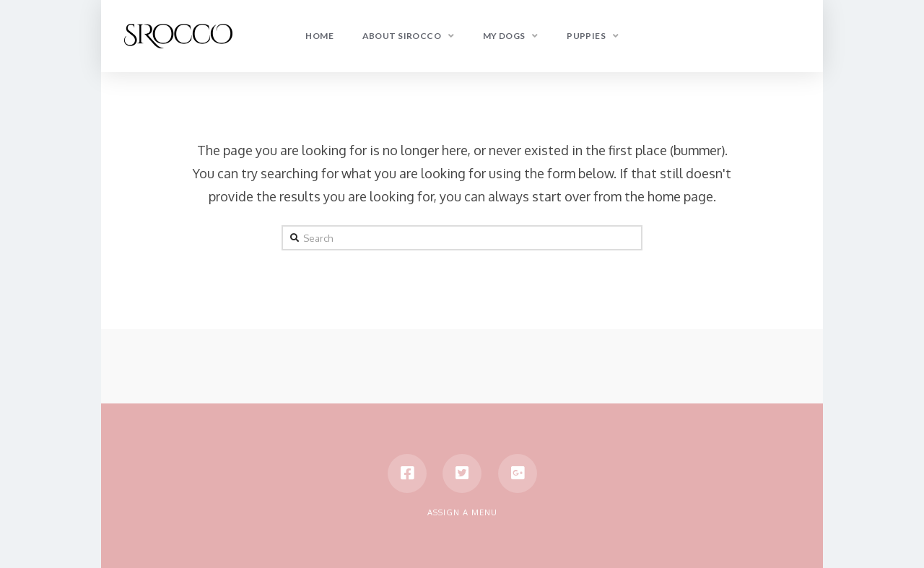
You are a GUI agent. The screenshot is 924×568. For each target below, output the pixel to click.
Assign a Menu (462, 512)
